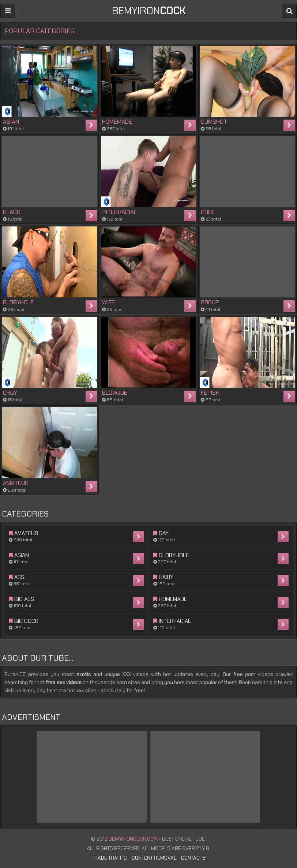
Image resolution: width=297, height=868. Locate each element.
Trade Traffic (109, 858)
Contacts (193, 858)
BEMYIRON (149, 11)
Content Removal (154, 858)
